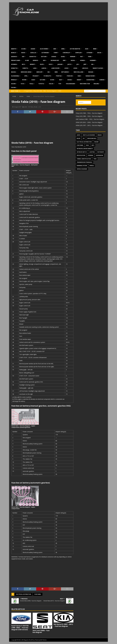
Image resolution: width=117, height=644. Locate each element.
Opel (26, 76)
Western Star (85, 84)
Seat (61, 80)
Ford (90, 57)
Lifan (75, 68)
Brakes (100, 135)
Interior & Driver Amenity (85, 149)
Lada (35, 68)
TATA (22, 84)
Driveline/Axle (92, 138)
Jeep (85, 64)
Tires (95, 159)
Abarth (14, 49)
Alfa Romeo (44, 49)
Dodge (54, 57)
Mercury (39, 72)
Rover (24, 80)
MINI (56, 72)
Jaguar (60, 64)
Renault (14, 80)
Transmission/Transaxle (84, 162)
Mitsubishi (65, 72)
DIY (84, 138)
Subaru (102, 80)
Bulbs (78, 138)
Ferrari (73, 57)
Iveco (51, 64)
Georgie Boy (55, 60)
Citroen (89, 53)
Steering (90, 155)
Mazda (13, 72)
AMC (55, 49)
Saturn (42, 80)
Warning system (82, 166)
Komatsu (14, 68)
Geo (44, 60)
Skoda (70, 80)
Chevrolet (66, 53)
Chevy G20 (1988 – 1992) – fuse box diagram (89, 116)
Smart (79, 80)
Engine (96, 142)
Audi (87, 49)
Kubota (25, 68)
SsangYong (90, 80)
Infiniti (32, 64)
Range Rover (90, 76)
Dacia (99, 53)
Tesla (31, 84)
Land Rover (55, 68)
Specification (81, 155)
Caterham (45, 53)
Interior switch (82, 152)
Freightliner (16, 60)
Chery (56, 53)
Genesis (35, 60)
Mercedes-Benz (26, 72)
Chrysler (78, 53)
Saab (33, 80)
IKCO (23, 64)
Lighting (92, 152)
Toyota (41, 84)
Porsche (70, 76)
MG (49, 72)
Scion (52, 80)
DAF (23, 57)
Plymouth (47, 76)
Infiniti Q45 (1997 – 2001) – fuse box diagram (89, 125)
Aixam (33, 49)
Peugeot (36, 76)
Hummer (93, 60)
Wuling (96, 84)
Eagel (63, 57)
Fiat (82, 57)
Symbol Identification (84, 159)
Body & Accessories (89, 135)
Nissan (91, 72)
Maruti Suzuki (98, 68)
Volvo (51, 84)
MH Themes (43, 640)
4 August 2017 (18, 107)
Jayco (69, 64)
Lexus (66, 68)
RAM (79, 76)
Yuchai (13, 87)
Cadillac (33, 53)
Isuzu (42, 64)
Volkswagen (70, 84)
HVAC (87, 145)
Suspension (99, 155)
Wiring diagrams (82, 169)
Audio (79, 135)
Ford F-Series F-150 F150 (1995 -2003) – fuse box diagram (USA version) (20, 628)
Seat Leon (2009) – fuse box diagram (41, 631)
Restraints (101, 152)
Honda (82, 60)
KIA (92, 64)
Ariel (63, 49)
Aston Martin (75, 49)
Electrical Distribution (24, 594)
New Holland (78, 72)
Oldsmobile (15, 76)
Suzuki (13, 84)
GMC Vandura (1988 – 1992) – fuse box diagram (90, 119)
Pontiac (59, 76)
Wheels (92, 166)
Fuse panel (38, 594)
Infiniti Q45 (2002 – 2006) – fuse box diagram (89, 122)
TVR (60, 84)
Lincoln (85, 68)
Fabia (32, 107)
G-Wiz (27, 60)
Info (93, 145)
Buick (23, 53)
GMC (64, 60)
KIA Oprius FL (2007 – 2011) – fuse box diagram (63, 625)
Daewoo (14, 57)
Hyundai (14, 64)
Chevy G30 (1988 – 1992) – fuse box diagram (89, 113)
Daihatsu (33, 57)
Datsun (44, 57)
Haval (73, 60)
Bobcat (14, 53)
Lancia (44, 68)
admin (26, 107)
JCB (77, 64)
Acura (23, 49)
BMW (95, 49)
